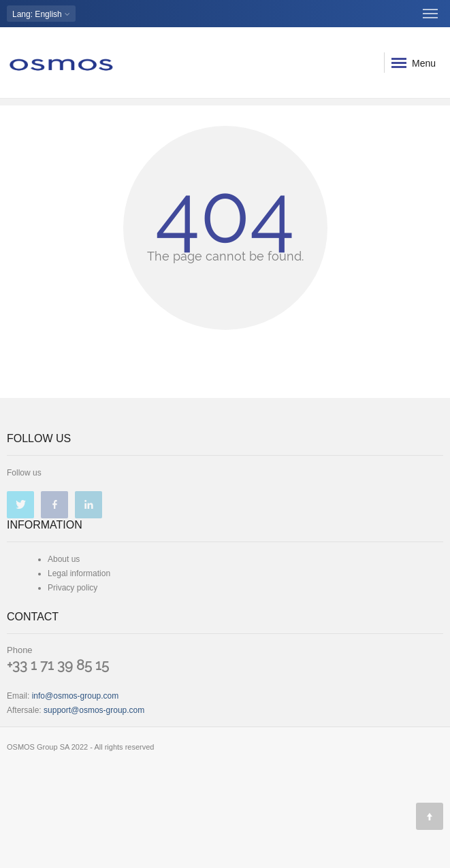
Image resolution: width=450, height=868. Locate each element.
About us (64, 559)
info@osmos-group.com (76, 696)
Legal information (79, 573)
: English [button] (41, 14)
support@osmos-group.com (94, 710)
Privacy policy (73, 588)
